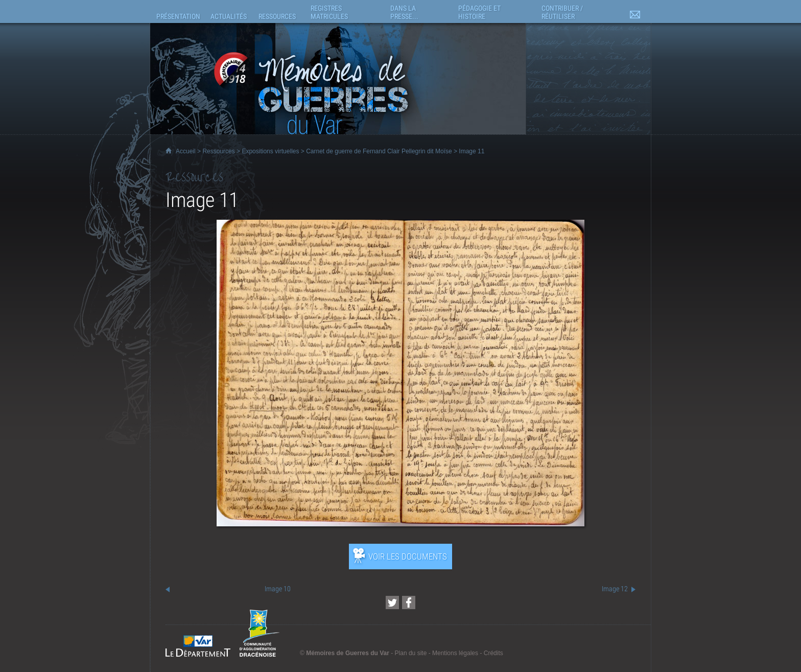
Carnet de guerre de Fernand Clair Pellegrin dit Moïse (379, 151)
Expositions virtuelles (270, 151)
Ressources (218, 151)
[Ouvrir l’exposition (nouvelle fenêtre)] (400, 524)
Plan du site (411, 653)
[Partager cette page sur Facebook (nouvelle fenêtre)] (409, 603)
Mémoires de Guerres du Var (348, 653)
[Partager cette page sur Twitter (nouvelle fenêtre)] (392, 603)
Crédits (493, 653)
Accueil (186, 151)
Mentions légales (455, 653)
